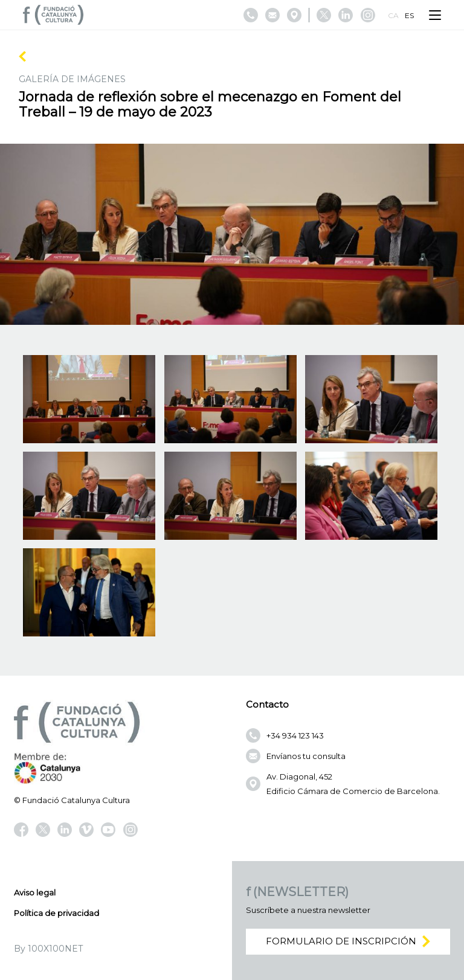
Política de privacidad (56, 913)
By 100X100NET (48, 949)
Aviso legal (35, 892)
